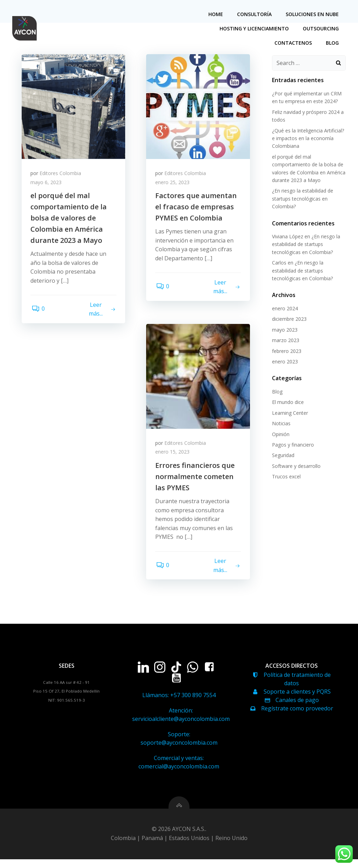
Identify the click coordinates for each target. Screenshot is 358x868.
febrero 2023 (286, 351)
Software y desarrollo (295, 466)
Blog (333, 43)
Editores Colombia (62, 176)
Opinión (280, 435)
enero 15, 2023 (174, 454)
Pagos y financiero (292, 445)
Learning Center (289, 413)
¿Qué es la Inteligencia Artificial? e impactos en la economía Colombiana (307, 139)
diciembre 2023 (288, 320)
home (217, 14)
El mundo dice (287, 403)
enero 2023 (284, 362)
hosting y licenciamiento (255, 28)
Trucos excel (285, 477)
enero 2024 (284, 309)
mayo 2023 (284, 330)
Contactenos (294, 43)
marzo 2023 (285, 341)
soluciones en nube (313, 14)
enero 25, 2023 (174, 185)
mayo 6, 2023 (48, 185)
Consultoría (255, 14)
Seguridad (282, 456)
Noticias (280, 424)
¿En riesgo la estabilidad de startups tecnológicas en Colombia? (302, 199)
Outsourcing (322, 28)
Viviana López (287, 237)
